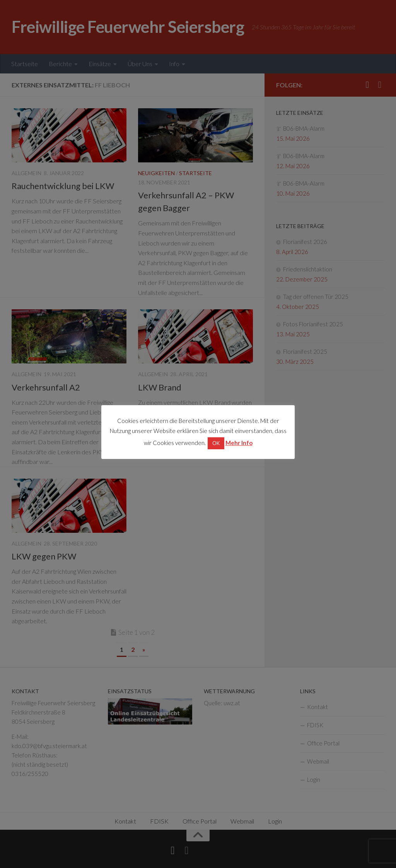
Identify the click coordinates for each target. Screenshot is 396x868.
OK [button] (216, 443)
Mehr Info (239, 443)
